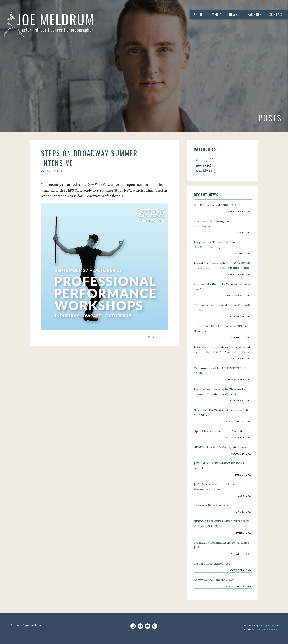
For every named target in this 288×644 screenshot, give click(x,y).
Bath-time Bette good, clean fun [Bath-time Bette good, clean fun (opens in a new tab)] (216, 505)
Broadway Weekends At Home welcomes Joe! (221, 545)
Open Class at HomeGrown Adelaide (219, 431)
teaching (253, 14)
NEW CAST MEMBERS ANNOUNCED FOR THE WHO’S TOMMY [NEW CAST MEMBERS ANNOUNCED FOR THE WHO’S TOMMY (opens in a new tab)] (221, 524)
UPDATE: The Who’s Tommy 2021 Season (222, 447)
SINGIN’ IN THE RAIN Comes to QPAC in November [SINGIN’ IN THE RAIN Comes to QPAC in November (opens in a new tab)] (221, 329)
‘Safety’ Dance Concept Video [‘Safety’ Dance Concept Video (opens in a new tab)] (214, 580)
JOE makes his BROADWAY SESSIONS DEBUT (219, 466)
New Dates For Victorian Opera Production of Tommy (223, 412)
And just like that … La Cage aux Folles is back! (222, 287)
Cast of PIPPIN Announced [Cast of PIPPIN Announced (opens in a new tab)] (212, 564)
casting (202, 160)
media (217, 14)
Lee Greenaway (270, 630)
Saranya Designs (269, 625)
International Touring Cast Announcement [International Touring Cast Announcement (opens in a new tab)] (212, 224)
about (199, 14)
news (233, 14)
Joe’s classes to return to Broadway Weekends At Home (217, 487)
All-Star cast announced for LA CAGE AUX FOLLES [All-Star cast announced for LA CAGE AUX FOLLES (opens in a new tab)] (222, 308)
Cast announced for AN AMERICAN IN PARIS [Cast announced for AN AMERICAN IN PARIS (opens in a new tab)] (220, 371)
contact (277, 14)
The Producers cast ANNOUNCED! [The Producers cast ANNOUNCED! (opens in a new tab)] (217, 205)
